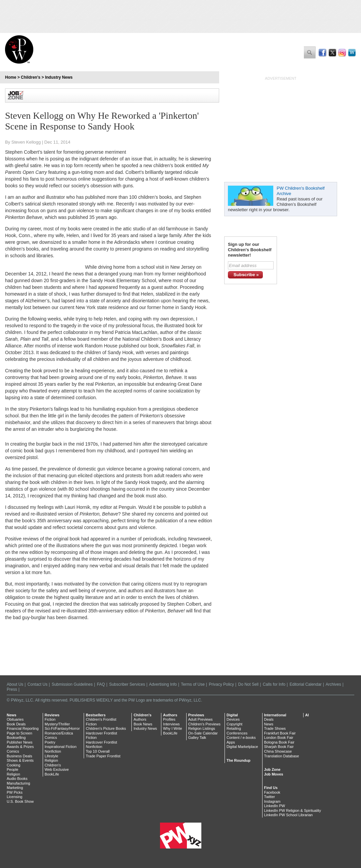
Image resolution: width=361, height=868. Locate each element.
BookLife (52, 774)
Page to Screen (19, 733)
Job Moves (274, 774)
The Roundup (238, 760)
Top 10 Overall (98, 751)
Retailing (234, 728)
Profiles (169, 719)
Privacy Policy (221, 684)
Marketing (15, 788)
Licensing (14, 797)
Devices (233, 719)
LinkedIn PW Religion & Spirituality (293, 810)
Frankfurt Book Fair (280, 733)
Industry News (59, 77)
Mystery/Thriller (57, 724)
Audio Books (17, 779)
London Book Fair (279, 738)
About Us (15, 684)
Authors (140, 719)
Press (12, 689)
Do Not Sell (248, 684)
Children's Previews (204, 724)
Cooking (13, 765)
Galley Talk (197, 738)
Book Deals (16, 724)
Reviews (52, 715)
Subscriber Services (127, 684)
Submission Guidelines (72, 684)
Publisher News (19, 742)
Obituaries (15, 719)
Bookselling (16, 738)
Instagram (272, 801)
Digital (232, 715)
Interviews (171, 724)
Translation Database (282, 756)
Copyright (234, 724)
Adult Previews (200, 719)
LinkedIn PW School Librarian (289, 815)
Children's (31, 77)
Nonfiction (53, 751)
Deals (269, 719)
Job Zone (272, 769)
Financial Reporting (23, 728)
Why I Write (173, 728)
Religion (13, 774)
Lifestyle (51, 756)
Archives (333, 684)
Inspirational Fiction (61, 747)
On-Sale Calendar (203, 733)
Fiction (50, 719)
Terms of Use (193, 684)
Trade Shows (275, 728)
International (275, 715)
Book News (143, 724)
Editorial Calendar (305, 684)
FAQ (101, 684)
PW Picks (15, 792)
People (12, 769)
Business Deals (19, 756)
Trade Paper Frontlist (103, 756)
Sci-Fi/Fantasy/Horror (62, 728)
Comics (13, 751)
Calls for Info (274, 684)
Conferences (237, 733)
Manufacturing (18, 783)
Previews (196, 715)
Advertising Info (163, 684)
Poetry (50, 742)
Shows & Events (20, 760)
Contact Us (37, 684)
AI (307, 715)
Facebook (272, 792)
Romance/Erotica (59, 733)
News (12, 715)
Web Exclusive (57, 769)
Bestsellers (96, 715)
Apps (231, 742)
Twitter (270, 797)
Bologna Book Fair (279, 742)
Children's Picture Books (106, 728)
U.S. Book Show (20, 801)
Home (11, 77)
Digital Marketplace (242, 747)
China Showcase (278, 751)
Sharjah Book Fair (279, 747)
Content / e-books (241, 738)
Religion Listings (202, 728)
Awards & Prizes (20, 747)
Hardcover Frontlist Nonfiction (101, 745)
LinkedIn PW (275, 806)
